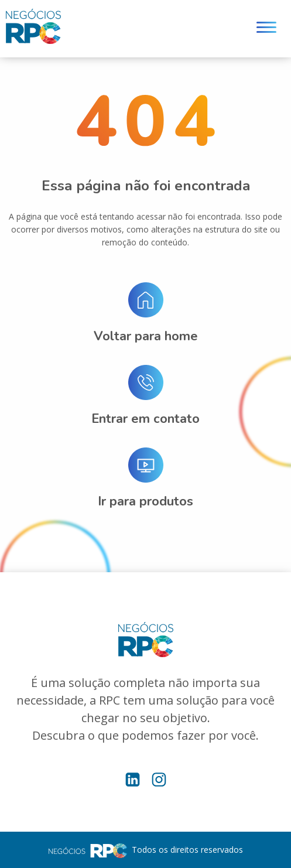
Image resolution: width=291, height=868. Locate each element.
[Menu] (266, 29)
